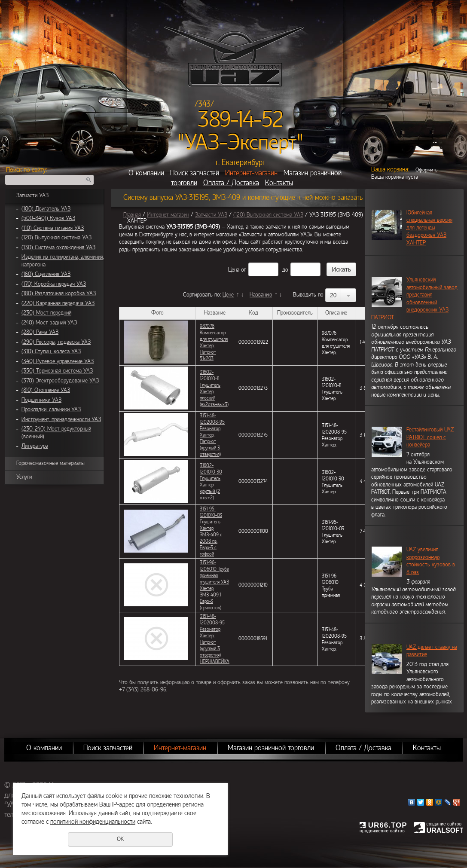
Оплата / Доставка (231, 183)
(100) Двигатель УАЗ (46, 209)
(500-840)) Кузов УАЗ (48, 218)
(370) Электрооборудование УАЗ (60, 381)
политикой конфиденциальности (93, 822)
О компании (146, 173)
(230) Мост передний (46, 313)
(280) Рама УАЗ (40, 332)
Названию (261, 295)
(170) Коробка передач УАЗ (54, 284)
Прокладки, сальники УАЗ (51, 410)
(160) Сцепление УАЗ (46, 274)
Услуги (24, 477)
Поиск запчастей (195, 173)
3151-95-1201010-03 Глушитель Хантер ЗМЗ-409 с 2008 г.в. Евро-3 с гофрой (211, 531)
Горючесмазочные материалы (50, 463)
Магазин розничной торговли (271, 748)
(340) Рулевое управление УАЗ (58, 361)
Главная (132, 215)
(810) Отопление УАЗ (46, 390)
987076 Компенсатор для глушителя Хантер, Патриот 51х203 (214, 342)
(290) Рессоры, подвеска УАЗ (56, 342)
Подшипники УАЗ (41, 400)
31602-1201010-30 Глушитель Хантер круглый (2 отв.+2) (211, 481)
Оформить (426, 170)
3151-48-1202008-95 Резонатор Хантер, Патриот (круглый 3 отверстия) (212, 435)
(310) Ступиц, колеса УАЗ (51, 351)
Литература (35, 446)
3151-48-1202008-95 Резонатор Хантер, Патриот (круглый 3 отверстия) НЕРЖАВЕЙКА (215, 639)
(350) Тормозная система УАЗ (57, 371)
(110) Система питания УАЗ (53, 228)
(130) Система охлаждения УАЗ (58, 248)
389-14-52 (240, 119)
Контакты (279, 183)
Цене (228, 295)
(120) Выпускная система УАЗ (56, 238)
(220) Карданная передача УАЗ (58, 303)
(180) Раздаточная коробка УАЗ (59, 293)
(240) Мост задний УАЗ (49, 323)
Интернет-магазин (251, 173)
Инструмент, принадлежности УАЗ (61, 419)
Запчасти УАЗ (32, 196)
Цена (234, 270)
